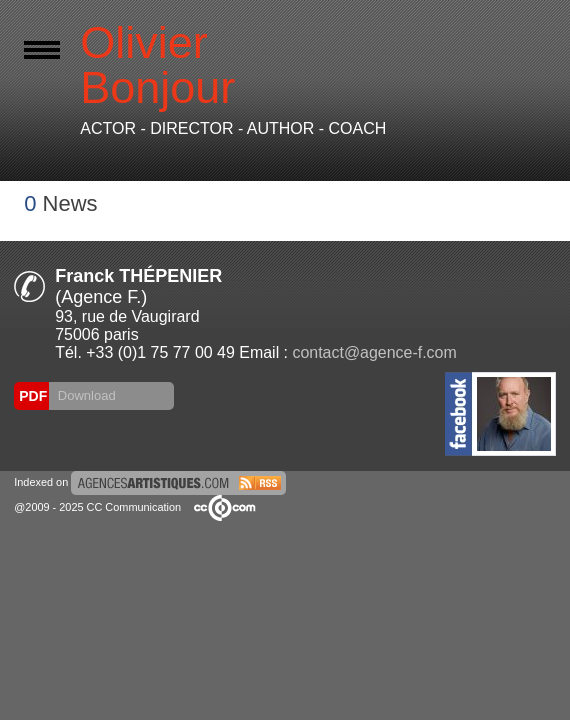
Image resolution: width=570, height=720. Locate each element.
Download (84, 395)
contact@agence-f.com (374, 352)
